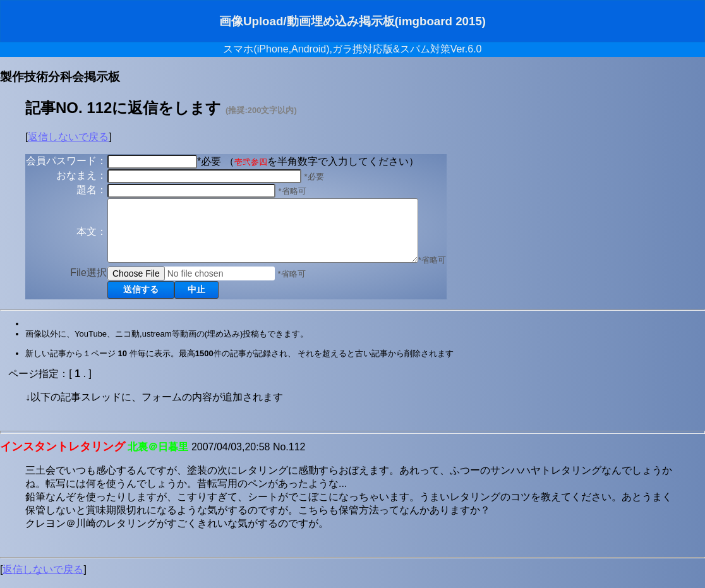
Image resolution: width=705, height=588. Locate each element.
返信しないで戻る (68, 137)
